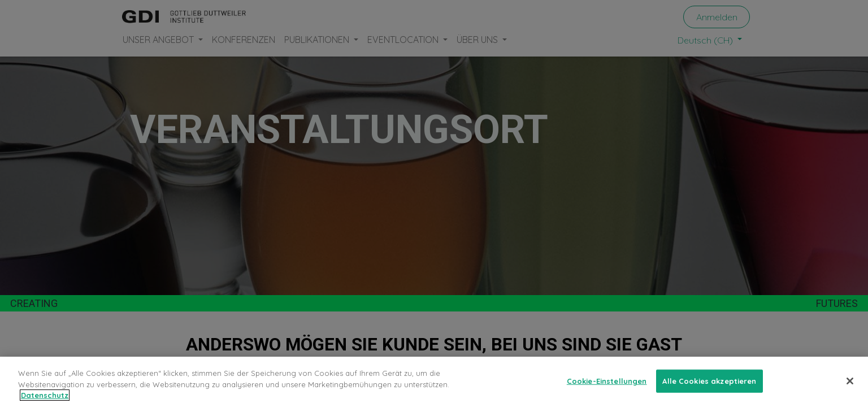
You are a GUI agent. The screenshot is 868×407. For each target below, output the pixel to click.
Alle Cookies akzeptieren (709, 380)
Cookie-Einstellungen (607, 380)
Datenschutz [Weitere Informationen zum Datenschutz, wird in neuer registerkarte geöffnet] (45, 395)
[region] (434, 382)
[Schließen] (850, 381)
